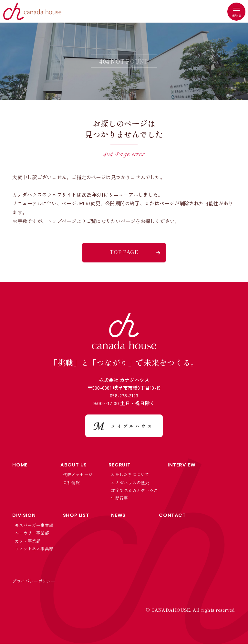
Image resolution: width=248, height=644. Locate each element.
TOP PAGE (124, 252)
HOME (20, 465)
